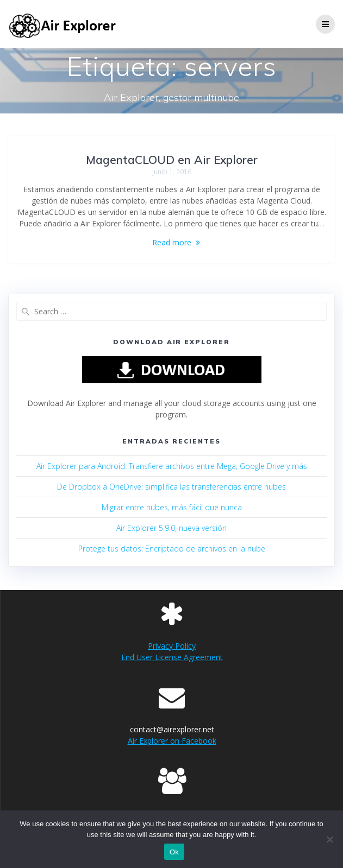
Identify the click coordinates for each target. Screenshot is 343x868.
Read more (172, 242)
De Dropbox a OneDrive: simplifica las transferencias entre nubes (171, 487)
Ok (174, 852)
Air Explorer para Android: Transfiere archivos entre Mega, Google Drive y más (172, 466)
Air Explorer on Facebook (172, 741)
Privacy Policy (172, 646)
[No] (329, 839)
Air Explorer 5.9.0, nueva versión (171, 528)
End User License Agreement (172, 657)
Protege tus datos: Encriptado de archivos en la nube (172, 549)
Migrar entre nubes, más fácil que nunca (172, 507)
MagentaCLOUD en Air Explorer (172, 160)
